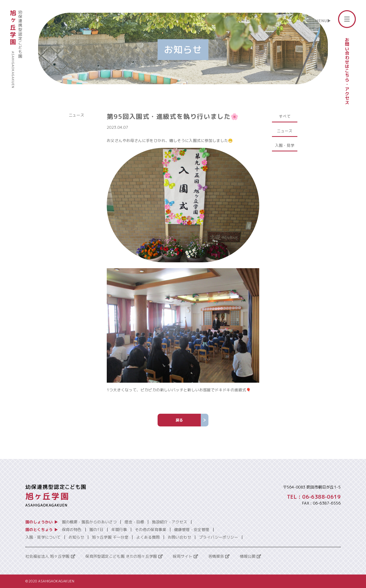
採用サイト (185, 556)
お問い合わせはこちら (347, 60)
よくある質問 (148, 537)
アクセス (347, 96)
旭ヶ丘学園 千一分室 (110, 537)
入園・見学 (285, 145)
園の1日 (97, 530)
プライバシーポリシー (219, 537)
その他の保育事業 (151, 530)
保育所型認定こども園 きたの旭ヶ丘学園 (124, 556)
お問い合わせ (179, 537)
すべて (285, 116)
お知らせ (77, 537)
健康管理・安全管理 (192, 530)
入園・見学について (43, 537)
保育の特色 (72, 530)
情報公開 (251, 556)
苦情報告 (219, 556)
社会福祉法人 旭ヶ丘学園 (50, 556)
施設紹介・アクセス (170, 522)
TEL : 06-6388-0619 (314, 497)
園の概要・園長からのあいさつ (89, 522)
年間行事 (119, 530)
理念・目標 (134, 522)
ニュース (77, 115)
